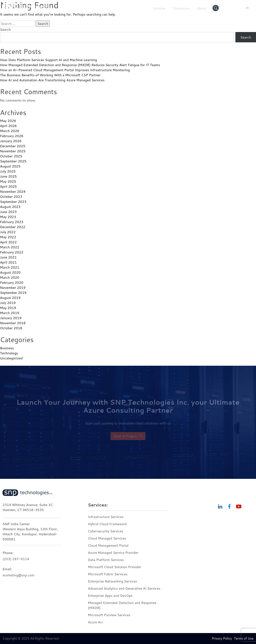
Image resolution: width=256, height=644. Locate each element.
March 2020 (10, 277)
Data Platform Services (106, 560)
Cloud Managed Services (107, 538)
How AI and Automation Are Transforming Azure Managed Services (52, 80)
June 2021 (8, 257)
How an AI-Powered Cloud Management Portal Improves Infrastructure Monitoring (65, 70)
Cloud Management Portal (108, 545)
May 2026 (8, 121)
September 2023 (13, 202)
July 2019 (8, 303)
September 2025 (13, 161)
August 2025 (10, 166)
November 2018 (13, 323)
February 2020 (12, 282)
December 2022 (13, 227)
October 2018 (11, 328)
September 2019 (13, 293)
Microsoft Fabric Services (108, 574)
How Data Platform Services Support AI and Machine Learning (48, 60)
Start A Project (128, 436)
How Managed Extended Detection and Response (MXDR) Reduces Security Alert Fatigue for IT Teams (80, 65)
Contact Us (237, 8)
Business (7, 348)
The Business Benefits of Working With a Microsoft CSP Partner (50, 75)
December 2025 (13, 146)
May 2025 (8, 181)
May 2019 (8, 308)
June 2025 (8, 176)
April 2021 (8, 262)
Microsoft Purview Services (109, 615)
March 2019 (10, 313)
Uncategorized (11, 358)
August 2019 (10, 298)
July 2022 (8, 232)
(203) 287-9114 (16, 559)
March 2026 (10, 131)
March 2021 (10, 267)
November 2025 (13, 151)
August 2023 (10, 207)
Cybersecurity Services (106, 531)
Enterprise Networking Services (113, 581)
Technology (9, 353)
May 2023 (8, 217)
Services (159, 8)
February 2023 (12, 222)
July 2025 (8, 171)
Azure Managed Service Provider (113, 552)
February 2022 (12, 252)
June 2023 (8, 212)
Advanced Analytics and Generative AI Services (124, 588)
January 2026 (11, 141)
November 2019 (13, 287)
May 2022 (8, 237)
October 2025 (11, 156)
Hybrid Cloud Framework (107, 524)
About (201, 8)
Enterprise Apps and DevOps (110, 595)
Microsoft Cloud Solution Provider (115, 567)
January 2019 (11, 318)
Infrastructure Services (106, 517)
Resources (181, 8)
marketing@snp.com (18, 575)
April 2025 (8, 186)
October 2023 (11, 196)
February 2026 (12, 136)
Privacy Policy (222, 638)
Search (5, 29)
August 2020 (10, 272)
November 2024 (13, 191)
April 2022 (8, 242)
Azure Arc (96, 622)
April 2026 (8, 126)
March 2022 (10, 247)
